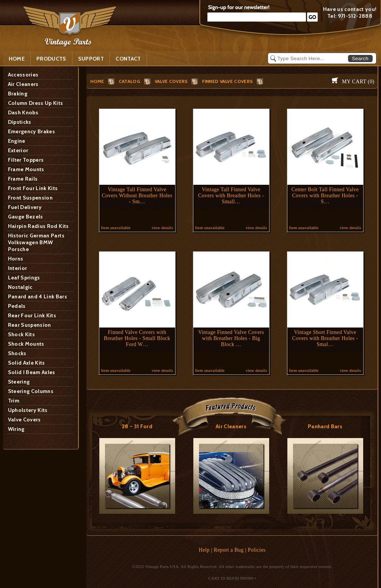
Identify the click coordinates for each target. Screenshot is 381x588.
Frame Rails (23, 179)
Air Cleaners (23, 84)
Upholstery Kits (28, 410)
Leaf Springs (24, 278)
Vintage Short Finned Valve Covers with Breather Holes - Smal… (325, 338)
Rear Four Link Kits (32, 315)
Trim (14, 401)
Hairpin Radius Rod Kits (38, 226)
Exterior (18, 150)
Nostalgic (20, 287)
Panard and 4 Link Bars (38, 296)
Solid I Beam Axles (32, 372)
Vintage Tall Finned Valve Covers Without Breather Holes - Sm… (137, 196)
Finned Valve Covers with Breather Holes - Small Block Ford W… (137, 338)
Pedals (17, 306)
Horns (16, 259)
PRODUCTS (51, 59)
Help (204, 550)
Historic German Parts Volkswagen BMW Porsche (36, 242)
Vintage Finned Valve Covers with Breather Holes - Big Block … (231, 338)
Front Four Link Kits (33, 188)
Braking (18, 94)
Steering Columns (31, 391)
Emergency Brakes (32, 131)
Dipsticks (20, 122)
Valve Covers (24, 420)
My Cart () (358, 82)
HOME (97, 81)
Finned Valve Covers (227, 81)
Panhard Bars (325, 426)
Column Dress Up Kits (36, 103)
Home (17, 59)
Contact (128, 59)
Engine (17, 141)
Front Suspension (31, 198)
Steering (19, 382)
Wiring (16, 429)
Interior (18, 268)
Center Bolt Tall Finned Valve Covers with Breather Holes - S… (325, 196)
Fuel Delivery (25, 207)
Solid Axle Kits (27, 363)
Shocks (17, 353)
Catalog (129, 81)
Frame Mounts (26, 169)
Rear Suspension (30, 325)
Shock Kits (22, 334)
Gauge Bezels (26, 217)
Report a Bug (229, 550)
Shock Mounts (26, 344)
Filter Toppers (26, 160)
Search (360, 58)
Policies (257, 550)
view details (162, 228)
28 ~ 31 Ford (137, 426)
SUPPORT (91, 59)
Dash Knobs (23, 112)
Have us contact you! (350, 9)
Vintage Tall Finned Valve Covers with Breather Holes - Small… (231, 196)
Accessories (23, 75)
